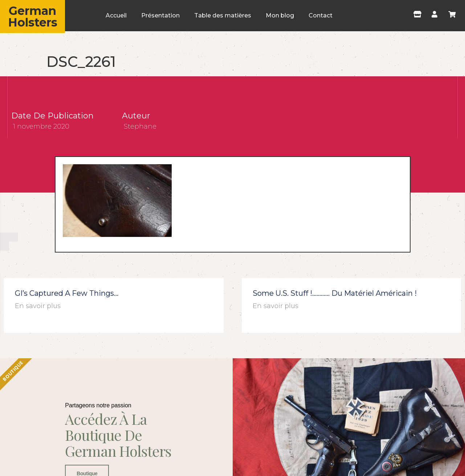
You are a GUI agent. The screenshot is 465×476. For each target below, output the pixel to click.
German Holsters (33, 17)
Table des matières (223, 15)
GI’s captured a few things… (67, 293)
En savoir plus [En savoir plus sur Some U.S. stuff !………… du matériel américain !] (276, 306)
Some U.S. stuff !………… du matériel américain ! (335, 293)
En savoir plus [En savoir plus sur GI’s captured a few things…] (38, 306)
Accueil (116, 15)
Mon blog (280, 15)
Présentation (160, 15)
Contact (321, 15)
